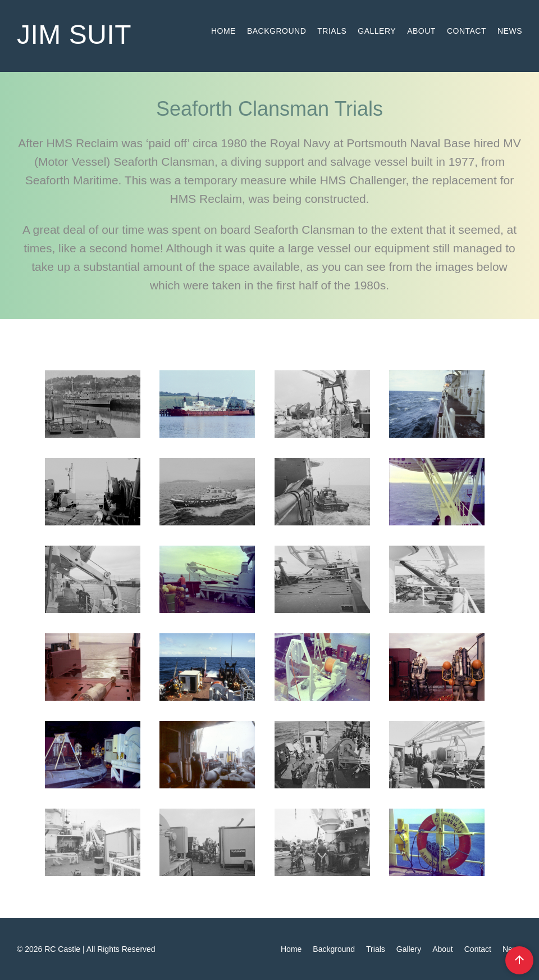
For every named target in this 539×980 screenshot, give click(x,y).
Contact (467, 31)
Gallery (377, 31)
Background (277, 31)
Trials (332, 31)
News (510, 31)
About (421, 31)
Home (223, 31)
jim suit (74, 35)
